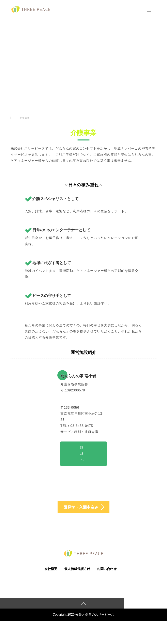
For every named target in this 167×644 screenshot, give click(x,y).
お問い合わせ (107, 571)
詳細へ (82, 454)
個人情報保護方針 (77, 571)
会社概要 (51, 571)
